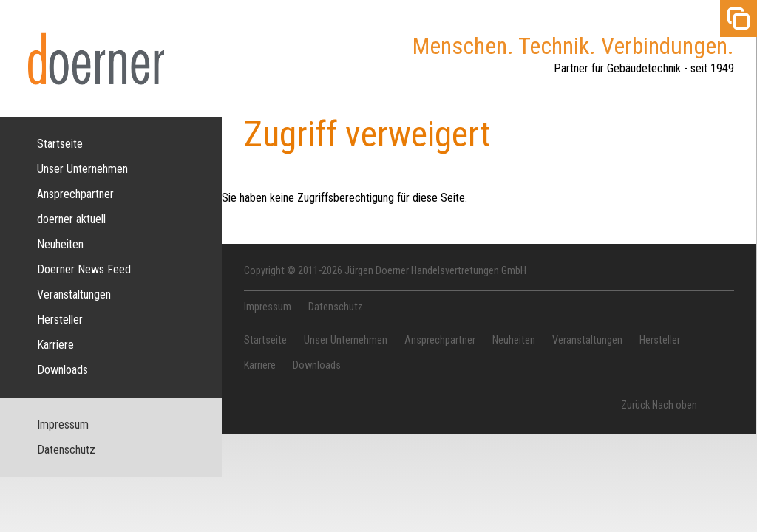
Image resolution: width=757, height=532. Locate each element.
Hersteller (60, 320)
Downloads (62, 370)
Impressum (63, 424)
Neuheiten (60, 244)
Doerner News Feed (84, 269)
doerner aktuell (71, 219)
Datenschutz (66, 450)
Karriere (55, 345)
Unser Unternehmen (82, 169)
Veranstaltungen (74, 294)
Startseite (60, 144)
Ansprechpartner (75, 194)
